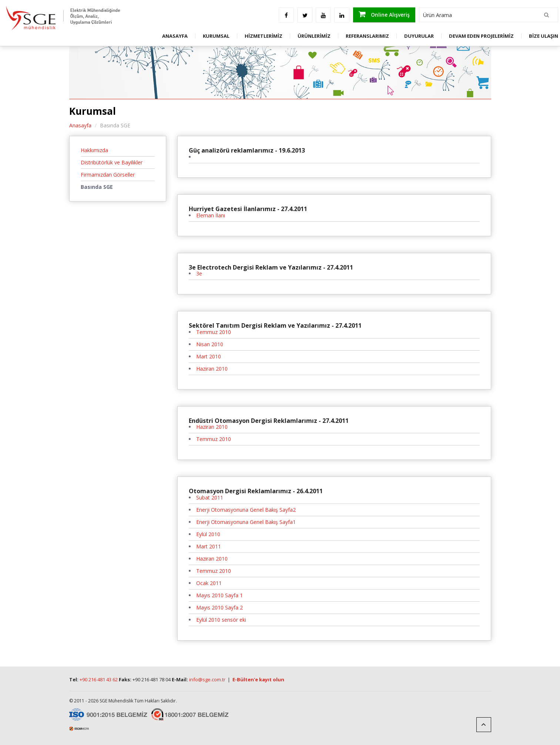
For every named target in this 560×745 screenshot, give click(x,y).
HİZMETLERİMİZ (264, 36)
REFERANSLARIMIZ (367, 36)
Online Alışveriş (384, 14)
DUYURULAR (419, 36)
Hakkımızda (94, 150)
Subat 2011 (210, 497)
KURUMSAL (216, 36)
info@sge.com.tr (207, 679)
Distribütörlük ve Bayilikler (112, 162)
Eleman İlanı (211, 215)
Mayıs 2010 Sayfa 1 (219, 595)
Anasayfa (80, 125)
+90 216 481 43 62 (99, 679)
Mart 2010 (209, 356)
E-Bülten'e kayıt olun (258, 679)
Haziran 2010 (212, 369)
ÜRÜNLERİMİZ (314, 36)
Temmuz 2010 (214, 332)
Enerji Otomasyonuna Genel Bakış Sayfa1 (246, 522)
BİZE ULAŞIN (544, 36)
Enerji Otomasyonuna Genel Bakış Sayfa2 (246, 510)
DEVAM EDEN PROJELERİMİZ (481, 36)
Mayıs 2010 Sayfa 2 (219, 607)
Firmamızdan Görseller (108, 175)
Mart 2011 (209, 546)
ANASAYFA (175, 36)
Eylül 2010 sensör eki (221, 620)
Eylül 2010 (208, 534)
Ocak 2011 (209, 583)
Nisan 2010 (210, 344)
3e (199, 273)
